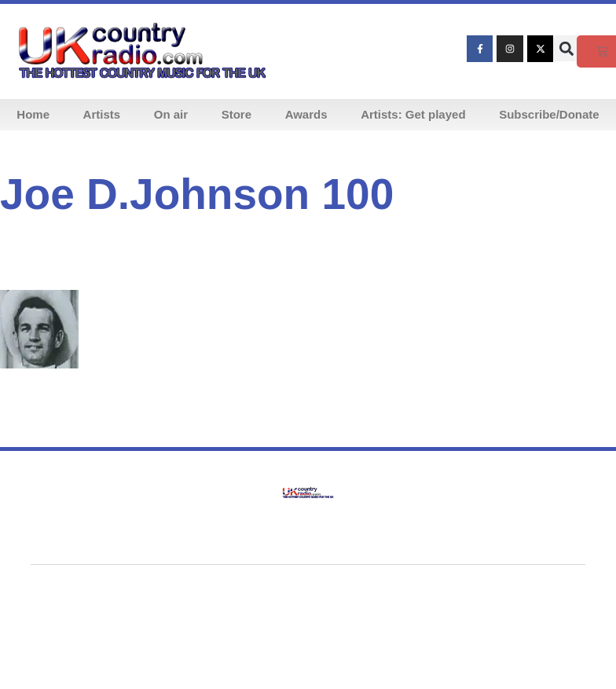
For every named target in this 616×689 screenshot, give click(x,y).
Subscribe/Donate (549, 114)
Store (236, 114)
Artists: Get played (413, 114)
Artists (102, 114)
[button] (566, 48)
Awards (306, 114)
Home (33, 114)
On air (171, 114)
